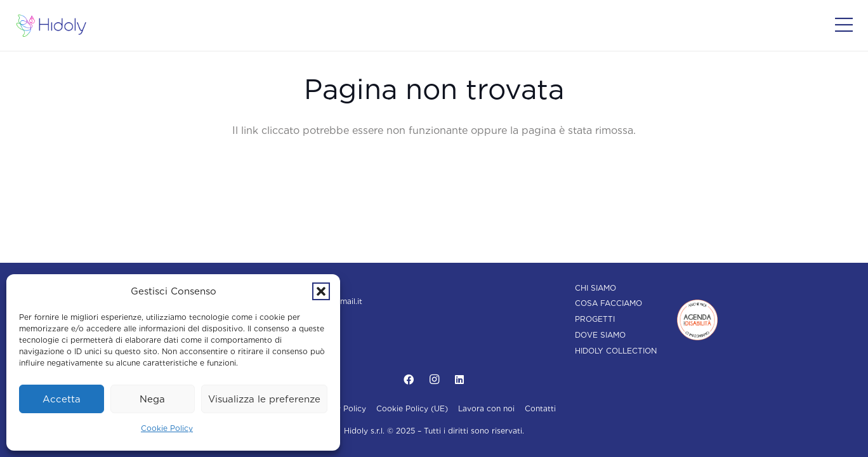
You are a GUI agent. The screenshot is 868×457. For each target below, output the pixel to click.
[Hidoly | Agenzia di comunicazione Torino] (51, 26)
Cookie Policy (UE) (412, 408)
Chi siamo (595, 288)
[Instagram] (434, 380)
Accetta (62, 399)
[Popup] (844, 25)
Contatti (540, 408)
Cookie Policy (167, 428)
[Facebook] (409, 380)
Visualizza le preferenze (264, 399)
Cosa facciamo (608, 303)
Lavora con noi (486, 408)
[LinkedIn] (459, 380)
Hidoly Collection (616, 351)
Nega (152, 399)
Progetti (595, 319)
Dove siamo (600, 335)
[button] (321, 291)
